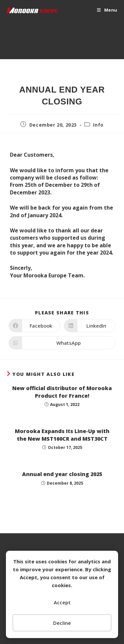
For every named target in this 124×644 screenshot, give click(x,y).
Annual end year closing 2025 (62, 474)
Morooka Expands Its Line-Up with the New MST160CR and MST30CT (62, 435)
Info (98, 125)
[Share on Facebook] (34, 326)
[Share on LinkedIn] (90, 326)
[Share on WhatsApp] (62, 343)
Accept (62, 602)
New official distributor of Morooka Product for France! (62, 392)
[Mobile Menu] (107, 10)
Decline (62, 623)
